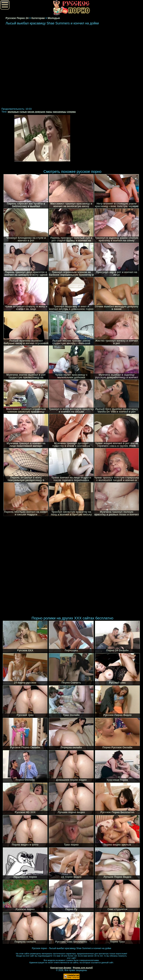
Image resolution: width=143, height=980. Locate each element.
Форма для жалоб (83, 968)
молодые (13, 112)
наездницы (60, 112)
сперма (71, 112)
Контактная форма (61, 968)
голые (23, 112)
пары (49, 112)
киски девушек (36, 112)
